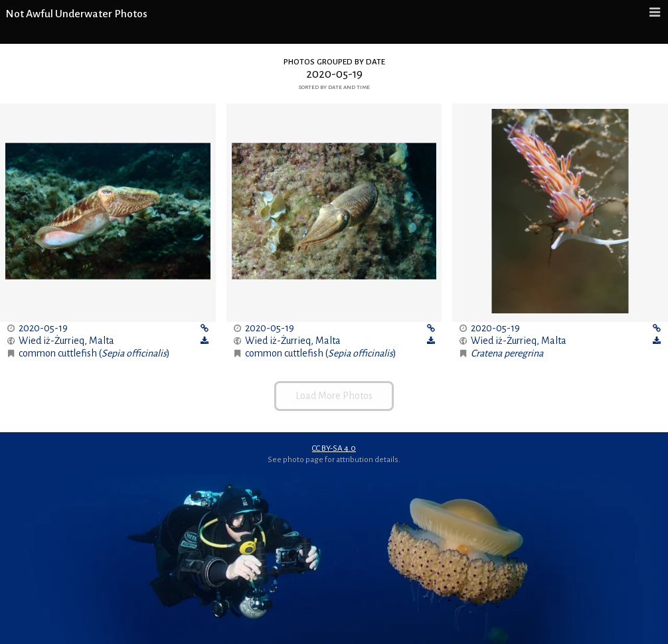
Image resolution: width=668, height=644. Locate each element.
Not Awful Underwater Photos (76, 14)
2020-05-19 (43, 328)
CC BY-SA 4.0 (334, 448)
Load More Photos (334, 396)
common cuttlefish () (94, 353)
